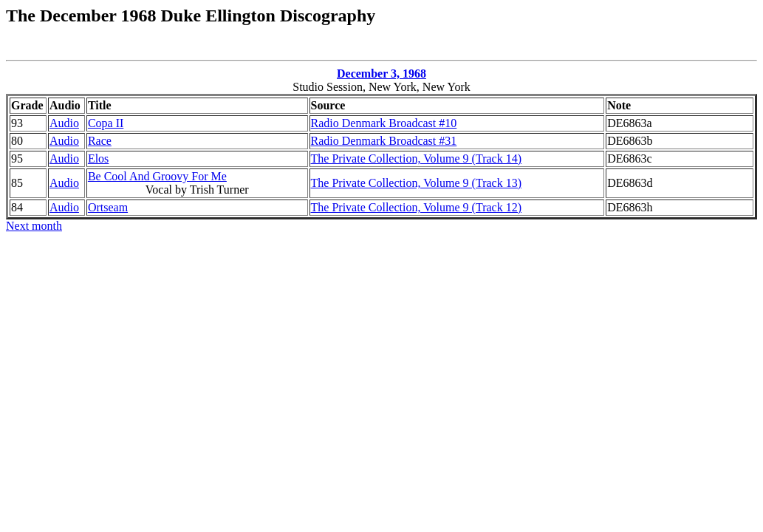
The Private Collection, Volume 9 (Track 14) (416, 158)
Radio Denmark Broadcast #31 (384, 141)
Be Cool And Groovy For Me (157, 176)
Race (100, 141)
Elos (98, 158)
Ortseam (108, 207)
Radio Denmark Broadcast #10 (384, 123)
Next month (34, 226)
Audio (64, 123)
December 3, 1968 (381, 74)
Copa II (106, 123)
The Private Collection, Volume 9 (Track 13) (416, 183)
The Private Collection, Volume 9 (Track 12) (416, 207)
